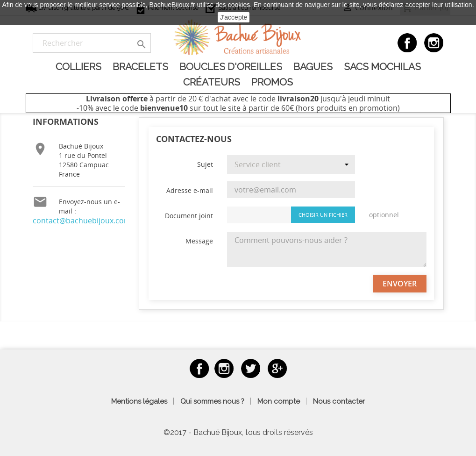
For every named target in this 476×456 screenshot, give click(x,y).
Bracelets (140, 67)
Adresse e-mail (190, 190)
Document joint (189, 216)
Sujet (205, 164)
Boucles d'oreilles (231, 67)
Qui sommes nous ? (212, 401)
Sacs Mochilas (382, 67)
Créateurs (212, 82)
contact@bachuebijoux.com (82, 221)
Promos (272, 82)
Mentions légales (139, 401)
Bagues (313, 67)
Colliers (78, 67)
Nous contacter (339, 401)
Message (199, 241)
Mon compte (279, 401)
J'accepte (234, 17)
